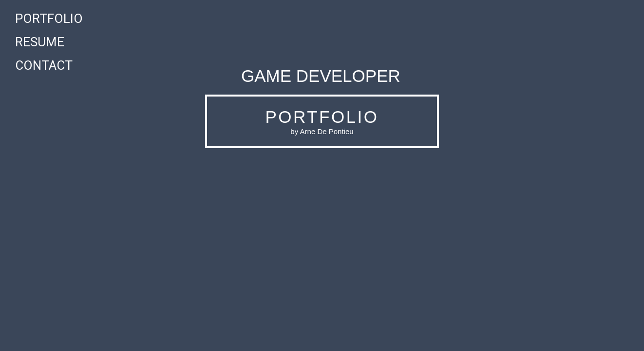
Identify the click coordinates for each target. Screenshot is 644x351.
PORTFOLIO (322, 117)
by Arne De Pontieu (322, 131)
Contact (44, 65)
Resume (40, 42)
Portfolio (49, 19)
